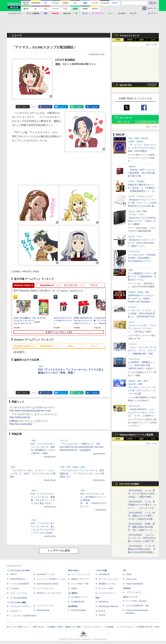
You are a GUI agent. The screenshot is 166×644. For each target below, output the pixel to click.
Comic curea (131, 579)
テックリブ (100, 611)
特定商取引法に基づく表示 (148, 627)
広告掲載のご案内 (55, 627)
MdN (98, 598)
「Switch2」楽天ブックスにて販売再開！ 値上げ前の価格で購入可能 (141, 173)
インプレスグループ (125, 627)
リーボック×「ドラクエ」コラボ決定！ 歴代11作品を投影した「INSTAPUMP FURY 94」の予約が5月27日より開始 (142, 317)
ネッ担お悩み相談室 (19, 598)
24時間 (129, 40)
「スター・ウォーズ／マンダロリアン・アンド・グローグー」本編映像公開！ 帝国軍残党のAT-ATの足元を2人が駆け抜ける (142, 354)
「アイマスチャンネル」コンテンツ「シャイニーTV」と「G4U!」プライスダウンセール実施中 (33, 474)
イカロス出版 (101, 570)
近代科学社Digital (79, 610)
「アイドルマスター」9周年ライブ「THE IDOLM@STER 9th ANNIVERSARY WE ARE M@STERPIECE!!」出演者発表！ (82, 447)
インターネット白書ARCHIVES (23, 616)
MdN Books (104, 602)
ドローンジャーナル (19, 593)
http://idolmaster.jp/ (20, 417)
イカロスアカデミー (107, 593)
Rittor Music (74, 570)
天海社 (129, 574)
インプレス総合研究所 (20, 584)
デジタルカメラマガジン (21, 606)
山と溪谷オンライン (80, 597)
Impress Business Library (47, 584)
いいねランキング (147, 122)
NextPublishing (43, 610)
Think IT (14, 574)
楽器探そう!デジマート (81, 579)
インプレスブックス (45, 606)
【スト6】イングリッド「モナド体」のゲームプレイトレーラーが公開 (142, 390)
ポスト (25, 107)
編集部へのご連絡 (73, 627)
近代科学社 (73, 606)
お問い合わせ (38, 627)
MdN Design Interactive (108, 606)
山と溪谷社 (73, 593)
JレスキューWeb (106, 588)
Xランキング (126, 118)
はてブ (63, 107)
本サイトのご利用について (18, 627)
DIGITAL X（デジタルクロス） (50, 593)
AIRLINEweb (104, 574)
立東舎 (74, 588)
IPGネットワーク (130, 597)
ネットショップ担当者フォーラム (51, 579)
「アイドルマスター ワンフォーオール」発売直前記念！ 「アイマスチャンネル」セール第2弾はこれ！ (82, 474)
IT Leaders (15, 588)
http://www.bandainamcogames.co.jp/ (30, 411)
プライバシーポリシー (93, 627)
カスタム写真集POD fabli (137, 606)
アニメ (94, 285)
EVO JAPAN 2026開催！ (130, 484)
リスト (34, 107)
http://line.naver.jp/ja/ (21, 424)
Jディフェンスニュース (109, 579)
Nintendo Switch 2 (23, 285)
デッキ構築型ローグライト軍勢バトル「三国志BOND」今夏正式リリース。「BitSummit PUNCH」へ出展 (142, 280)
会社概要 (110, 627)
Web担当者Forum (18, 579)
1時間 (118, 40)
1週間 (141, 40)
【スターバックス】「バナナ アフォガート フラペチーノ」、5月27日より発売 (142, 328)
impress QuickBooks (135, 584)
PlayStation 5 (47, 285)
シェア (48, 107)
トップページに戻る (59, 551)
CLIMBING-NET (78, 602)
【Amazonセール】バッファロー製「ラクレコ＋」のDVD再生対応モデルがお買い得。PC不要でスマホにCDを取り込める (142, 206)
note (79, 107)
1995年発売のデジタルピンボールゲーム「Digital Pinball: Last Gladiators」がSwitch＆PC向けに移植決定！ (141, 302)
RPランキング (124, 122)
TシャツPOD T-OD (80, 584)
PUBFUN (127, 588)
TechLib (102, 615)
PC (77, 13)
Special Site (126, 85)
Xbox (70, 346)
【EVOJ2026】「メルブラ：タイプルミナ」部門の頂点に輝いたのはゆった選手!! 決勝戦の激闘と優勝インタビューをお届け (142, 541)
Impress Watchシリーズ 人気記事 (136, 435)
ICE (124, 570)
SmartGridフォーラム (46, 574)
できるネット (16, 611)
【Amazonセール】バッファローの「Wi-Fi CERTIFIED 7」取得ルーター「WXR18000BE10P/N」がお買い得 (142, 246)
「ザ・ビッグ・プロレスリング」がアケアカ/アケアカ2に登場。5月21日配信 (142, 148)
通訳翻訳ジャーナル (107, 584)
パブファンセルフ (134, 592)
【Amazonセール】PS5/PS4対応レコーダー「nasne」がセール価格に (142, 221)
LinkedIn (95, 107)
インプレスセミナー (45, 588)
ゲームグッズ (70, 285)
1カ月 (153, 40)
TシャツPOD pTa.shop (136, 601)
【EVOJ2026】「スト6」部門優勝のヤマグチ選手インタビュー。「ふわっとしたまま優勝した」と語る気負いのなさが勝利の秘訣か (142, 508)
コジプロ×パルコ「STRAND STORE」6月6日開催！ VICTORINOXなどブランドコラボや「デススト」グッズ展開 (142, 261)
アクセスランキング (129, 36)
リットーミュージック (81, 574)
